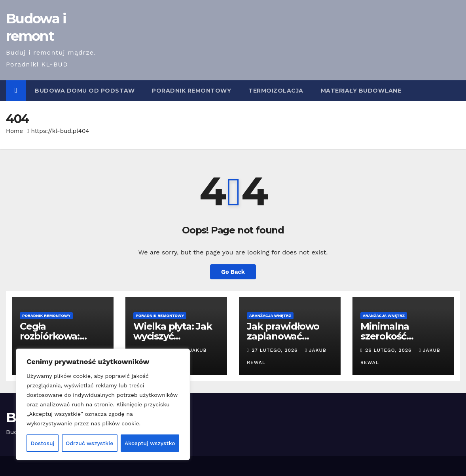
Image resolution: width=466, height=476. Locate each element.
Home (14, 131)
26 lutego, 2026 (389, 350)
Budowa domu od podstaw (85, 91)
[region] (103, 404)
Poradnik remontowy (191, 91)
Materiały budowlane (361, 91)
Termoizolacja (276, 91)
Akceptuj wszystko (150, 443)
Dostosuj (42, 443)
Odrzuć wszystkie (90, 443)
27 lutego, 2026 (276, 350)
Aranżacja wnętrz (270, 316)
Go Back (233, 272)
